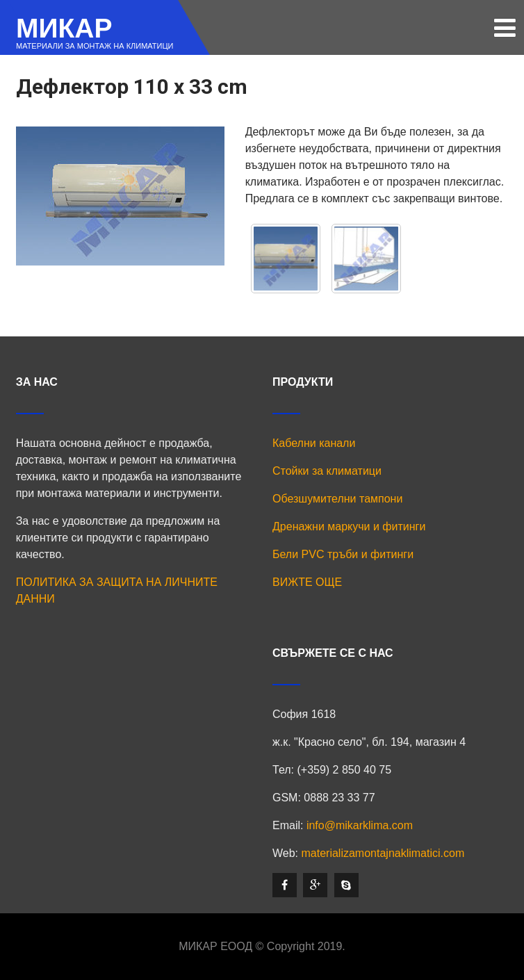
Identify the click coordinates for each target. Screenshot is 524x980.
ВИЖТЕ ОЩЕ (307, 582)
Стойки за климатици (327, 471)
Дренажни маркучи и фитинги (349, 526)
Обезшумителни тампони (337, 499)
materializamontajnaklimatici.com (383, 853)
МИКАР (64, 28)
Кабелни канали (314, 443)
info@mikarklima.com (360, 825)
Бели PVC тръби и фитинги (343, 554)
